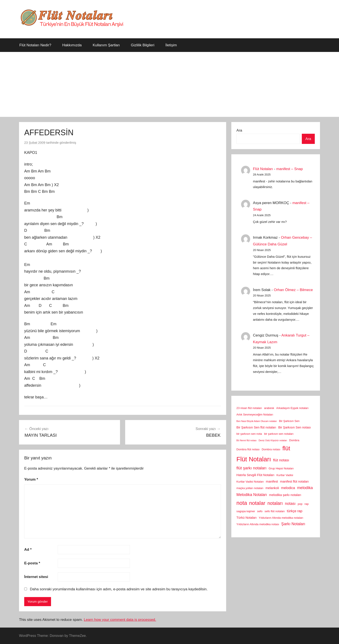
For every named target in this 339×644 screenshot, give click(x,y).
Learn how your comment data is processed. (120, 620)
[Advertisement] (169, 84)
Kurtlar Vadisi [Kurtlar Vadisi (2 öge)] (285, 475)
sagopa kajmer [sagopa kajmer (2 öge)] (246, 511)
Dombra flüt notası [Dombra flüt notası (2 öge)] (248, 449)
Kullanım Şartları (106, 45)
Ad (28, 550)
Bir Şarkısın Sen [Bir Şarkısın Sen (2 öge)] (289, 421)
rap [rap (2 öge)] (307, 504)
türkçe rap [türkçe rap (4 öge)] (295, 511)
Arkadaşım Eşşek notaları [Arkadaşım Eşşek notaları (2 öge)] (292, 408)
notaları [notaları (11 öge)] (275, 503)
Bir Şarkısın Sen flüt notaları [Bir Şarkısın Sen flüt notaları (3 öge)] (256, 427)
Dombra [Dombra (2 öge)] (294, 440)
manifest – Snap (290, 169)
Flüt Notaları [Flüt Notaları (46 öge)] (254, 459)
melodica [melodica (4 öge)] (288, 488)
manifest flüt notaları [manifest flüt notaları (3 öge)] (294, 481)
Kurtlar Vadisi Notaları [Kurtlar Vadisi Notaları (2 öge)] (250, 482)
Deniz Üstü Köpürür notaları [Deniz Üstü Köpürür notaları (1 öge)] (273, 440)
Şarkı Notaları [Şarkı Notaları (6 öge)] (293, 524)
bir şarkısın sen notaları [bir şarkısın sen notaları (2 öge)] (279, 434)
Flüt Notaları (263, 169)
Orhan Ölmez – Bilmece (293, 290)
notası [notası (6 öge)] (290, 504)
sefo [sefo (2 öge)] (260, 511)
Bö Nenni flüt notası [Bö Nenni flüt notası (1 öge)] (247, 440)
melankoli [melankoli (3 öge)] (272, 488)
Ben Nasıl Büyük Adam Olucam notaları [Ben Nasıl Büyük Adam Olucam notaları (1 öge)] (257, 421)
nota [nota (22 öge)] (242, 503)
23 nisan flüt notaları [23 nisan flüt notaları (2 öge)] (249, 408)
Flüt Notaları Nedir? (35, 45)
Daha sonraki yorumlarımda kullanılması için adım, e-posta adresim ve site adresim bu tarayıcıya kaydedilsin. (119, 589)
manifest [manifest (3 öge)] (272, 481)
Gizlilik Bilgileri (143, 45)
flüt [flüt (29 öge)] (286, 448)
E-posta (32, 563)
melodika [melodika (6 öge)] (305, 488)
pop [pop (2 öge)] (300, 504)
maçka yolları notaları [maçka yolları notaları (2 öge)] (250, 488)
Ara (239, 130)
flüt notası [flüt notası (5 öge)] (281, 460)
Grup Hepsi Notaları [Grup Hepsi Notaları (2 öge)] (281, 468)
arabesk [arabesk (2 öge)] (269, 408)
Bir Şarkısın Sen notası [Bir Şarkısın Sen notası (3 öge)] (295, 427)
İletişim (171, 45)
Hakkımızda (72, 45)
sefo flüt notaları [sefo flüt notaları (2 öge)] (275, 511)
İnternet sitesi (36, 577)
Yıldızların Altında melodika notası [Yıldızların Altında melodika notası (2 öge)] (258, 524)
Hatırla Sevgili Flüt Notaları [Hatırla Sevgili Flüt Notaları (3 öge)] (255, 475)
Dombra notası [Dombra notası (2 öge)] (271, 449)
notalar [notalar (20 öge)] (257, 503)
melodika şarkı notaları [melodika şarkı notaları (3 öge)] (285, 495)
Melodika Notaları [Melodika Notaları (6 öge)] (252, 495)
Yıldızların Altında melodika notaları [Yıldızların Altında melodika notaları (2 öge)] (281, 518)
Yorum (31, 479)
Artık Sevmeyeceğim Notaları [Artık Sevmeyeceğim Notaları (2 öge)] (255, 415)
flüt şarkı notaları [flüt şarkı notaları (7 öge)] (252, 468)
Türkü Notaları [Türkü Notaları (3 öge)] (247, 518)
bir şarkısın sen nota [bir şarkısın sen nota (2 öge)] (249, 434)
